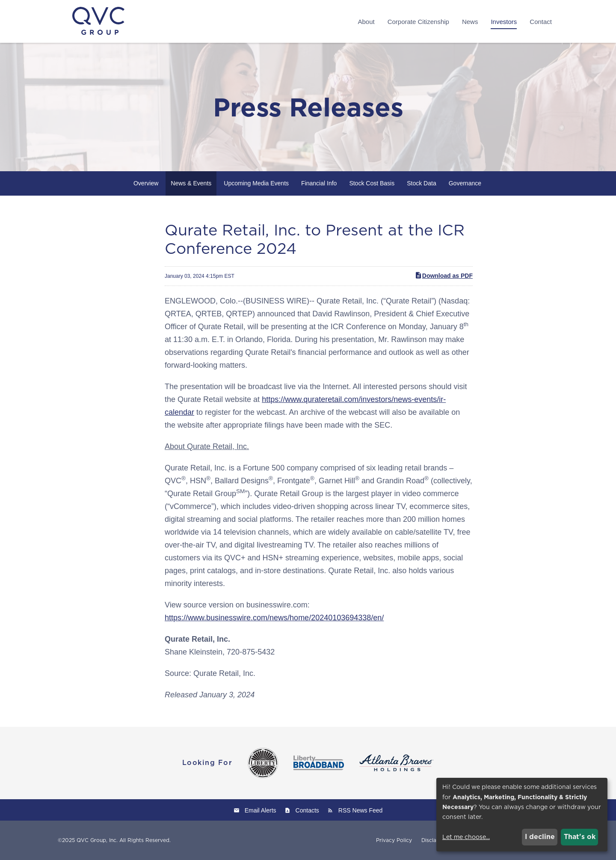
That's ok (580, 837)
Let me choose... (466, 837)
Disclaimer (434, 840)
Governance (465, 183)
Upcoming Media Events (256, 183)
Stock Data (421, 183)
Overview (146, 183)
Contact (541, 22)
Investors (504, 22)
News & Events (191, 183)
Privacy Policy (394, 840)
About (366, 22)
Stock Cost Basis (372, 183)
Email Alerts (261, 810)
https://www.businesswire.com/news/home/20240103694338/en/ (274, 618)
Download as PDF (444, 275)
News (470, 22)
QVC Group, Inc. (97, 840)
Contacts (307, 810)
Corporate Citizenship (418, 22)
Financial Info (319, 183)
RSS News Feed (360, 810)
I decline (540, 837)
